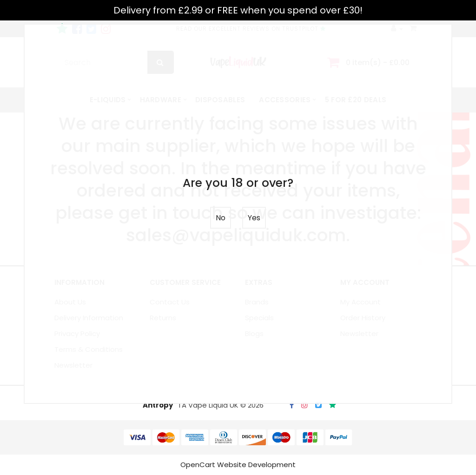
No (221, 218)
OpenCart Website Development (238, 465)
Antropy (158, 405)
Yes (254, 218)
